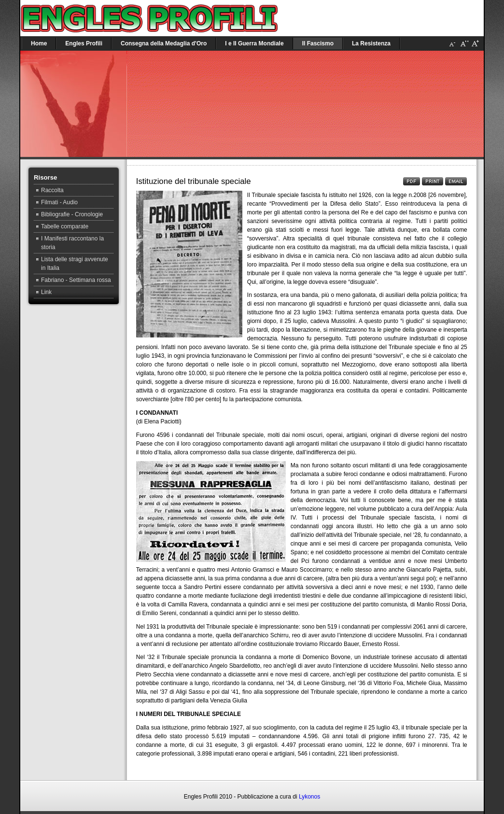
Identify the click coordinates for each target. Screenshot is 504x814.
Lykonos (309, 797)
